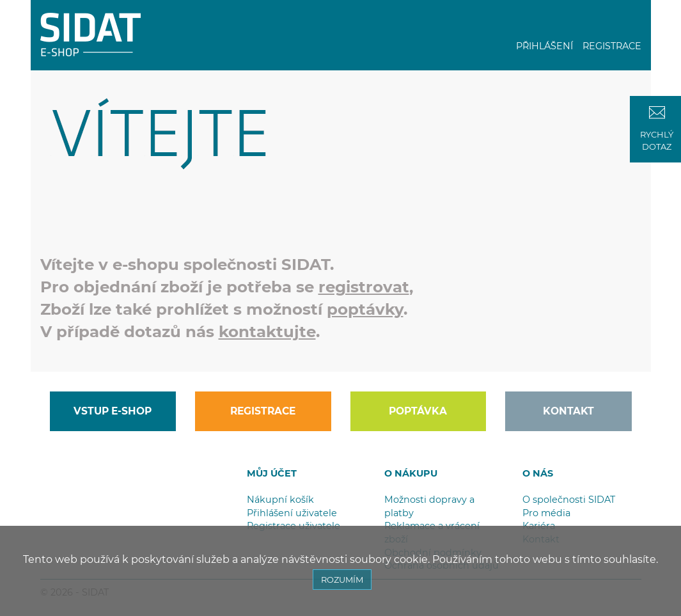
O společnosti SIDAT (569, 500)
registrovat (364, 287)
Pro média (546, 513)
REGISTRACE (612, 46)
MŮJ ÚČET (272, 473)
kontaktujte (267, 331)
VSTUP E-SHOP (113, 411)
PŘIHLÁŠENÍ (544, 46)
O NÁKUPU (411, 473)
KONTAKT (568, 411)
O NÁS (538, 473)
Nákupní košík (280, 500)
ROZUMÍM (342, 580)
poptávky (365, 309)
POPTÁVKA (418, 411)
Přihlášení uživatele (292, 513)
